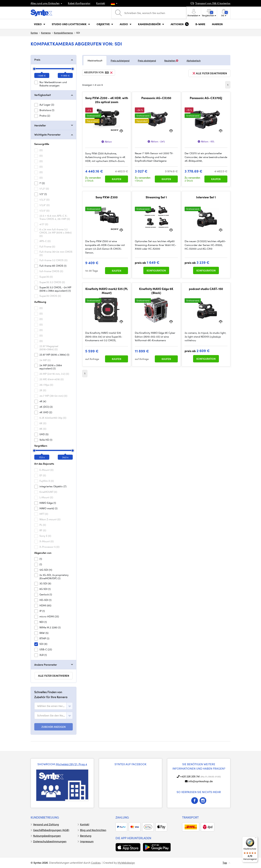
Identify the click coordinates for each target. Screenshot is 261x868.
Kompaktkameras (63, 33)
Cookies (96, 863)
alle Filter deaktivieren (54, 676)
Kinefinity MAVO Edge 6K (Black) (156, 291)
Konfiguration (156, 270)
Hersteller (40, 125)
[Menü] (256, 839)
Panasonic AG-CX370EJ (206, 98)
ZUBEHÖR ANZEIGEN (54, 727)
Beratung (86, 836)
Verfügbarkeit (43, 95)
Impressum (87, 841)
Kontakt (101, 3)
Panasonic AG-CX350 (156, 98)
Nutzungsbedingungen (47, 836)
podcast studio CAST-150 (206, 289)
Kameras (46, 33)
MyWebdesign (126, 863)
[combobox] (54, 706)
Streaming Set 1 (156, 197)
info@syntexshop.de (200, 781)
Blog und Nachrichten (93, 830)
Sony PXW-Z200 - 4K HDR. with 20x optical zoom (107, 100)
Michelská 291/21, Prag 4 (71, 764)
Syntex (34, 33)
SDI (109, 73)
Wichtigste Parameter (47, 134)
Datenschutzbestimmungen (50, 841)
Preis (37, 60)
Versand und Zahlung (46, 824)
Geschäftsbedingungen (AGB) (51, 830)
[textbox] (51, 706)
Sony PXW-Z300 (107, 197)
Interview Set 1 (206, 197)
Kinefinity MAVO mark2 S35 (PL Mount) (107, 291)
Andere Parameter (46, 665)
